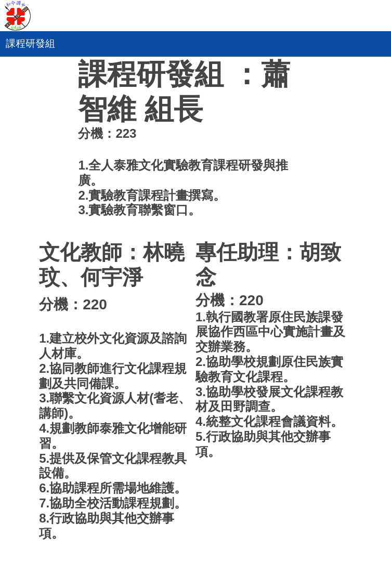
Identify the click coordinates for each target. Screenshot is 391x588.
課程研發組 (30, 43)
